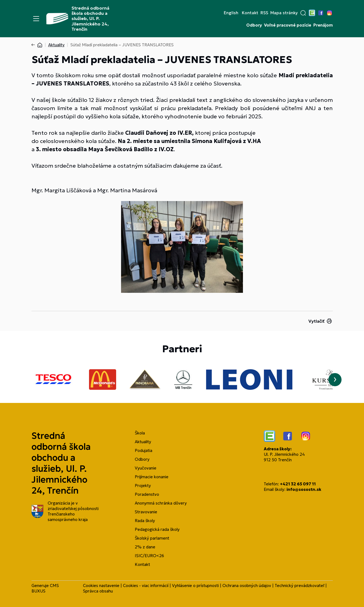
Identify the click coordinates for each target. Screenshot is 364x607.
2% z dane (145, 547)
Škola (140, 433)
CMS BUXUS (45, 588)
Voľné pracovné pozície (288, 25)
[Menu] (36, 19)
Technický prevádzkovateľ (299, 585)
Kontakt (250, 13)
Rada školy (145, 521)
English (231, 13)
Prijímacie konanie (152, 477)
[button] (303, 13)
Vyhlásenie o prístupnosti (195, 585)
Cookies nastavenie (101, 585)
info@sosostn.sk (304, 489)
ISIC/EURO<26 (149, 556)
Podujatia (144, 450)
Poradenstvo (147, 494)
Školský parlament (152, 538)
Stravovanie (146, 512)
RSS (264, 13)
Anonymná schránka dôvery (161, 503)
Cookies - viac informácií (146, 585)
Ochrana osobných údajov (247, 585)
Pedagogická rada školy (157, 529)
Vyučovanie (146, 468)
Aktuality (56, 45)
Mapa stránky (284, 13)
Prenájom (323, 25)
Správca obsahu (98, 591)
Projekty (143, 486)
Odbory (254, 25)
